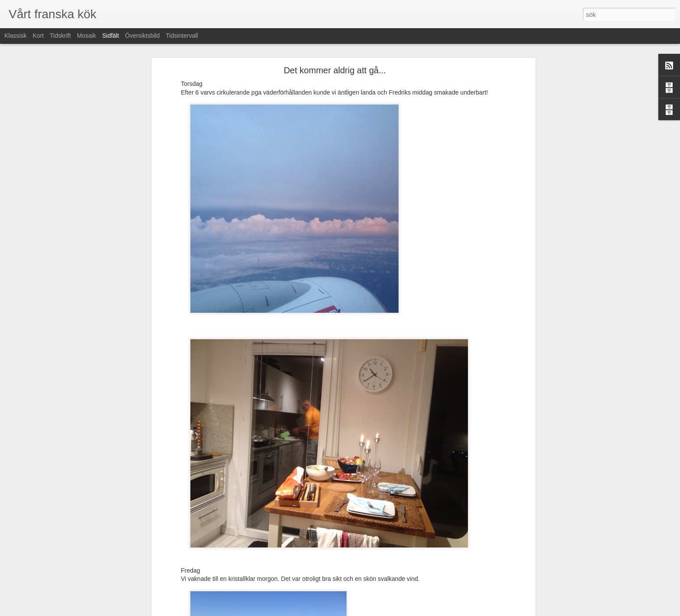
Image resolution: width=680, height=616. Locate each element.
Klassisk (15, 36)
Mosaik (86, 36)
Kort (38, 36)
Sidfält (110, 36)
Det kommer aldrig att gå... (335, 70)
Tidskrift (60, 36)
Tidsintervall (182, 36)
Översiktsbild (142, 36)
